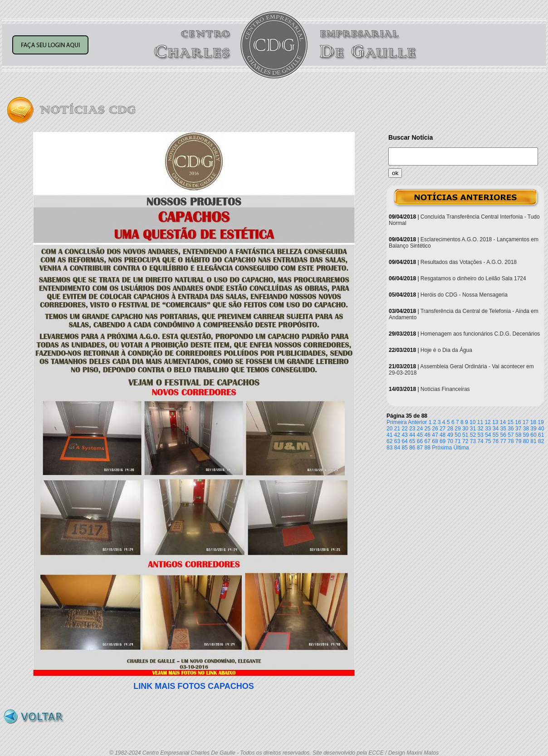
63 (397, 441)
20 (389, 429)
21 (397, 429)
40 (541, 429)
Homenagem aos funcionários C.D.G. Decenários (480, 334)
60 (533, 435)
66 (420, 441)
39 (533, 429)
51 (465, 435)
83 (389, 448)
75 (488, 441)
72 (465, 441)
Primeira (397, 422)
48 (443, 435)
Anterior (417, 422)
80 (526, 441)
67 (428, 441)
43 (404, 435)
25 (428, 429)
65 (412, 441)
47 (435, 435)
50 (457, 435)
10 (472, 422)
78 (511, 441)
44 (412, 435)
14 (503, 422)
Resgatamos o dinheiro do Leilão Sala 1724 (473, 278)
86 (412, 448)
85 (404, 448)
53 (480, 435)
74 (480, 441)
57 (511, 435)
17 (526, 422)
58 (518, 435)
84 (397, 448)
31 (473, 429)
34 (496, 429)
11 (480, 422)
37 (518, 429)
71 (457, 441)
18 (533, 422)
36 (511, 429)
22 (404, 429)
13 (495, 422)
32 (480, 429)
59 (526, 435)
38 (526, 429)
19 (541, 422)
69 (443, 441)
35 (503, 429)
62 (389, 441)
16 (518, 422)
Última (461, 448)
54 (488, 435)
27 (443, 429)
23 (412, 429)
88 (428, 448)
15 (511, 422)
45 (420, 435)
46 (428, 435)
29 (457, 429)
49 (450, 435)
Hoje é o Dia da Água (446, 350)
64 (404, 441)
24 (420, 429)
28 (450, 429)
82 (541, 441)
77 (503, 441)
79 (518, 441)
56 (503, 435)
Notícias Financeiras (445, 389)
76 (496, 441)
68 (435, 441)
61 (541, 435)
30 (465, 429)
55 (496, 435)
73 (473, 441)
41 (389, 435)
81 (533, 441)
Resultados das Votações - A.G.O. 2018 (469, 262)
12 (487, 422)
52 (473, 435)
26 (435, 429)
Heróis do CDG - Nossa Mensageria (464, 295)
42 (397, 435)
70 (450, 441)
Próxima (442, 448)
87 (420, 448)
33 (488, 429)
